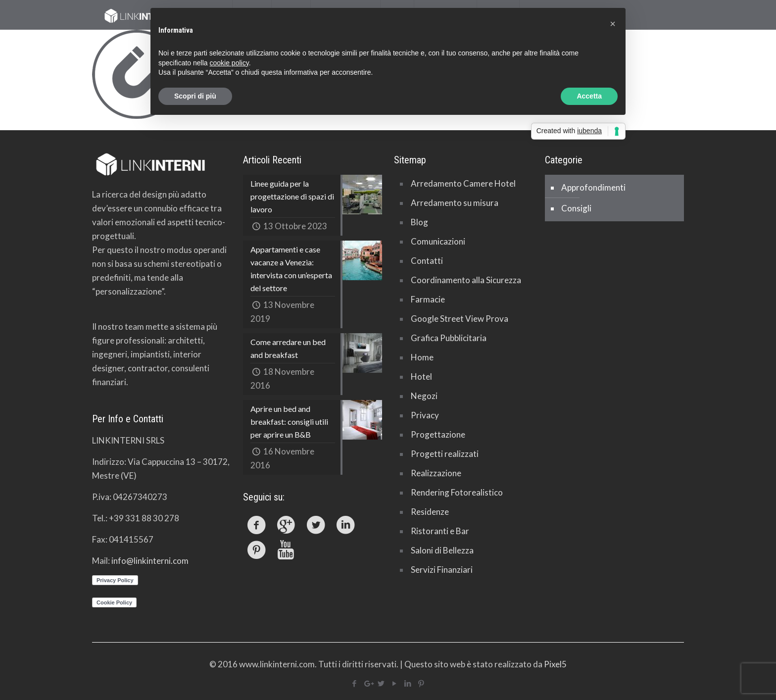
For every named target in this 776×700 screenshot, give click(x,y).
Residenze (430, 512)
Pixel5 (555, 664)
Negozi (424, 396)
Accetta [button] (589, 96)
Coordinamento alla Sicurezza (466, 280)
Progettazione (438, 434)
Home (422, 357)
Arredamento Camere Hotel (463, 183)
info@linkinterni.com (150, 561)
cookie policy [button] (229, 63)
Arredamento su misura (455, 203)
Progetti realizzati (445, 454)
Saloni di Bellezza (442, 550)
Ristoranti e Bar (440, 531)
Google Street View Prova (460, 319)
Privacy (425, 415)
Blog (419, 222)
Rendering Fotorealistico (457, 492)
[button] (613, 24)
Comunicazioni (438, 241)
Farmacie (428, 299)
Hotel (421, 376)
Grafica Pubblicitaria (449, 338)
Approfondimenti (593, 187)
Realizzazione (436, 473)
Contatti (427, 261)
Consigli (576, 208)
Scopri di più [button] (195, 96)
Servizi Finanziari (442, 570)
